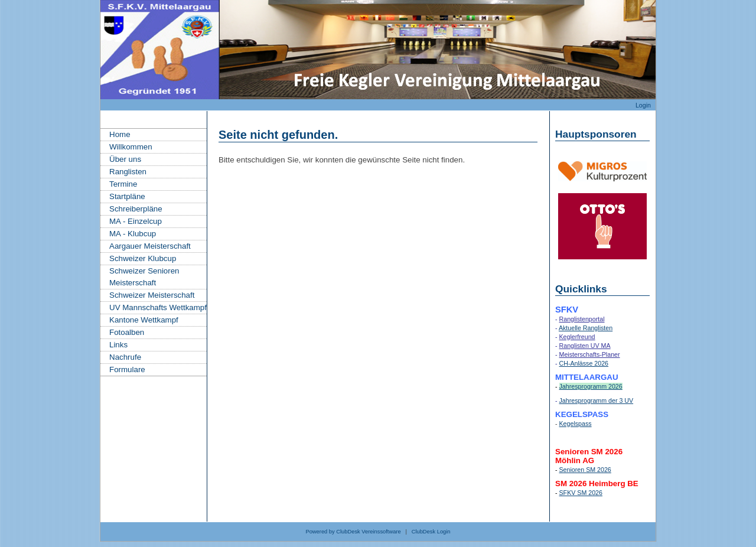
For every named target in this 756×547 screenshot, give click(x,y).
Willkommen (131, 147)
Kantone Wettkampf (144, 320)
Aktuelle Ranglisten (586, 328)
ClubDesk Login (431, 532)
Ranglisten (128, 172)
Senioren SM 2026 (585, 470)
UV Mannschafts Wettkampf (158, 307)
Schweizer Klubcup (143, 258)
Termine (123, 184)
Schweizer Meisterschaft (152, 295)
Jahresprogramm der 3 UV (597, 401)
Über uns (125, 159)
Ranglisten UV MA (585, 346)
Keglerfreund (577, 337)
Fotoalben (127, 332)
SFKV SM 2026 (581, 493)
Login (643, 105)
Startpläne (127, 196)
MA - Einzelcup (136, 221)
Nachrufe (125, 357)
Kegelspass (576, 424)
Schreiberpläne (136, 209)
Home (120, 134)
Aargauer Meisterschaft (150, 246)
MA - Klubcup (133, 234)
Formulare (127, 369)
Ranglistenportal (582, 319)
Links (118, 345)
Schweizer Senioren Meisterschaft (144, 277)
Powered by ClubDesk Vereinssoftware (353, 532)
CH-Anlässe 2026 (584, 363)
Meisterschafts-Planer (590, 354)
